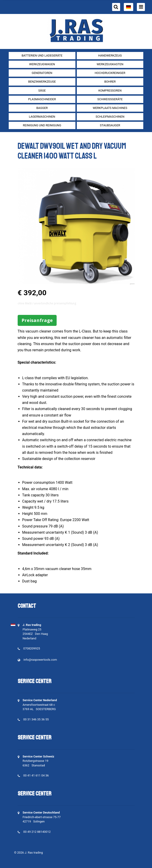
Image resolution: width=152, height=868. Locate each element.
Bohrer (110, 82)
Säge (42, 91)
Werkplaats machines (110, 108)
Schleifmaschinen (110, 117)
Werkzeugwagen (42, 64)
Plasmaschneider (42, 99)
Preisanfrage (37, 320)
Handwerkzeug (110, 55)
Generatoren (42, 73)
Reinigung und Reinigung (42, 125)
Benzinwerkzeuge (42, 82)
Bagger (42, 108)
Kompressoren (110, 91)
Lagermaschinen (42, 117)
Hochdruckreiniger (110, 73)
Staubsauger (110, 125)
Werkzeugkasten (110, 64)
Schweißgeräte (110, 99)
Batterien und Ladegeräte (42, 55)
